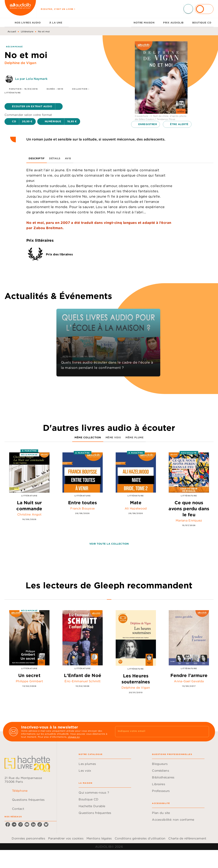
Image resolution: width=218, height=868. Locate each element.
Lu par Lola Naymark (31, 79)
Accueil (12, 31)
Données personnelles (28, 838)
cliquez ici (74, 737)
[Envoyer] (204, 732)
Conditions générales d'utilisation (140, 838)
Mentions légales (99, 838)
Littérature (27, 31)
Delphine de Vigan (20, 63)
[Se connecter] (204, 9)
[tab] (8, 23)
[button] (34, 106)
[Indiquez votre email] (157, 731)
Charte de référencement (187, 838)
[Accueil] (20, 9)
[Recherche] (188, 9)
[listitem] (8, 824)
